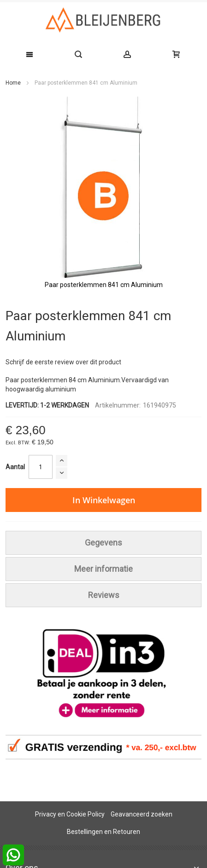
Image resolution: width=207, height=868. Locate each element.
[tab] (103, 543)
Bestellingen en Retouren (103, 832)
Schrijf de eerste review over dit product (63, 362)
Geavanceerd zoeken (142, 814)
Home (13, 83)
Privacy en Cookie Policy (70, 814)
